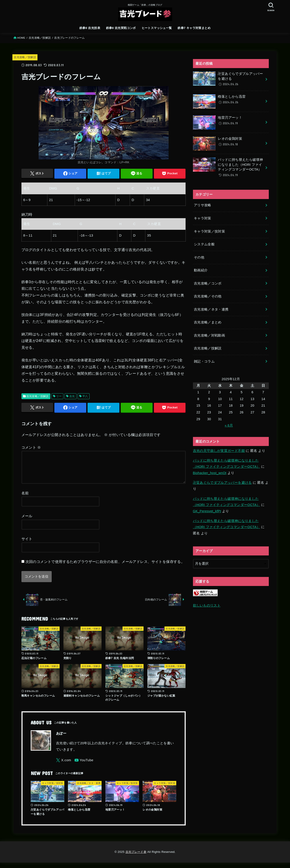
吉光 (72, 396)
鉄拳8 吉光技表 (90, 28)
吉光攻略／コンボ (208, 283)
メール (27, 521)
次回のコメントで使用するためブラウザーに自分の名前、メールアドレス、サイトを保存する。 (105, 567)
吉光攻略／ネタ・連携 (211, 309)
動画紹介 (201, 270)
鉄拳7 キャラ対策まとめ (194, 28)
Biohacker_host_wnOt (210, 473)
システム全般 (204, 244)
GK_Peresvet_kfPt (207, 511)
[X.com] (64, 766)
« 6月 (229, 425)
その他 (199, 257)
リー (59, 396)
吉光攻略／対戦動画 (209, 335)
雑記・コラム (204, 361)
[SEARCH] (271, 7)
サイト (27, 544)
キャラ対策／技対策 (209, 231)
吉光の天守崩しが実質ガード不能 (219, 451)
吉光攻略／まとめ (208, 322)
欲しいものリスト (207, 605)
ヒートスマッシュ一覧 (157, 28)
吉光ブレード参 (136, 857)
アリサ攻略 (203, 205)
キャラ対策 (203, 218)
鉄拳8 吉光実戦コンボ (121, 28)
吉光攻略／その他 (208, 296)
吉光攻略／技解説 (25, 57)
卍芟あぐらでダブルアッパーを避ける (222, 483)
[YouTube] (84, 766)
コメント (31, 447)
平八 (85, 396)
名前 (25, 498)
